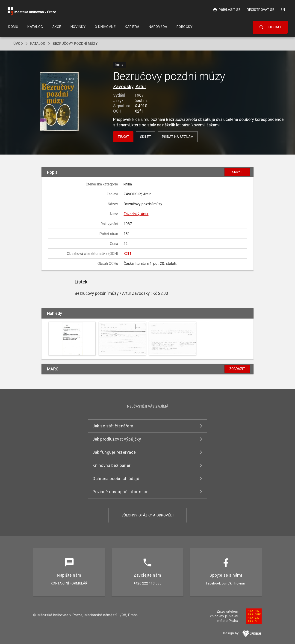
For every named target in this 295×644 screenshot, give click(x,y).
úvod (18, 44)
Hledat (270, 27)
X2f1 (127, 254)
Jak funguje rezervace (114, 452)
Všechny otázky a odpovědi (148, 515)
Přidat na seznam (178, 137)
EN (283, 10)
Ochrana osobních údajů (116, 479)
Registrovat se (261, 10)
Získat (123, 137)
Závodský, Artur (130, 86)
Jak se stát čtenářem (113, 426)
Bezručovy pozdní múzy (75, 44)
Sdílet (146, 137)
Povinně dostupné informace (120, 492)
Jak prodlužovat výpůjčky (117, 439)
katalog (38, 44)
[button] (59, 102)
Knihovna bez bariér (112, 465)
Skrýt (237, 172)
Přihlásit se (227, 10)
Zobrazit (237, 369)
